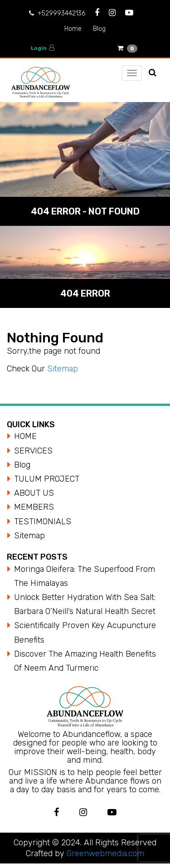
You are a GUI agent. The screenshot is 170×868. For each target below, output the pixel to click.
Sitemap (63, 369)
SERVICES (33, 451)
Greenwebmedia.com (104, 853)
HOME (25, 436)
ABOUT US (34, 493)
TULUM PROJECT (47, 479)
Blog (99, 29)
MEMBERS (34, 507)
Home (73, 29)
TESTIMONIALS (43, 522)
